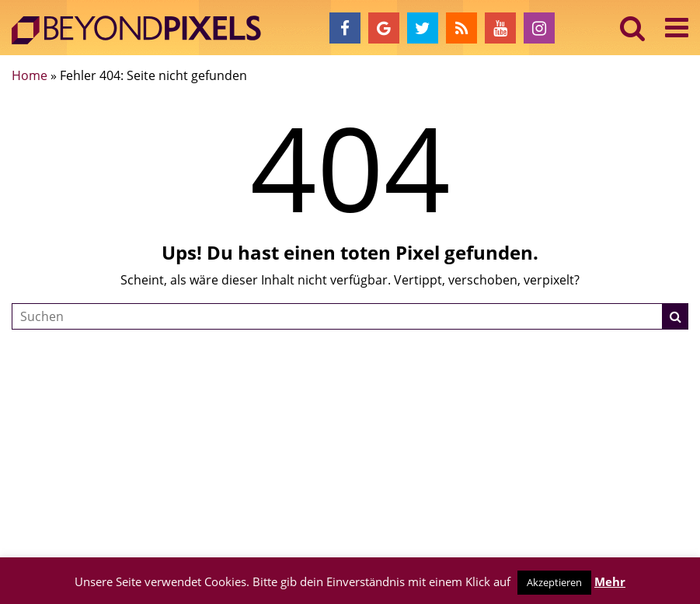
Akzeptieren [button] (554, 582)
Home (30, 75)
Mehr (610, 581)
